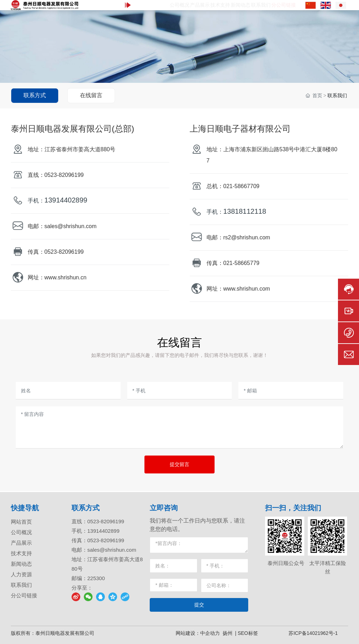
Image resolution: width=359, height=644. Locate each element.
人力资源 (21, 574)
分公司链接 (24, 595)
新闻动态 (21, 564)
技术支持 (21, 553)
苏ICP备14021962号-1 (313, 633)
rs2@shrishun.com (247, 237)
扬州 (228, 633)
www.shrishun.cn (66, 277)
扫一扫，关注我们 (293, 508)
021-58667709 (241, 186)
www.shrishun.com (247, 289)
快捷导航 (25, 508)
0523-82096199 (65, 175)
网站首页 (21, 522)
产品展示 (21, 543)
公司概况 (21, 532)
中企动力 (210, 633)
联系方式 (35, 95)
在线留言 (91, 95)
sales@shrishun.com (71, 226)
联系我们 (21, 585)
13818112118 (245, 211)
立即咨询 (164, 508)
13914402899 (66, 200)
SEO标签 (248, 633)
